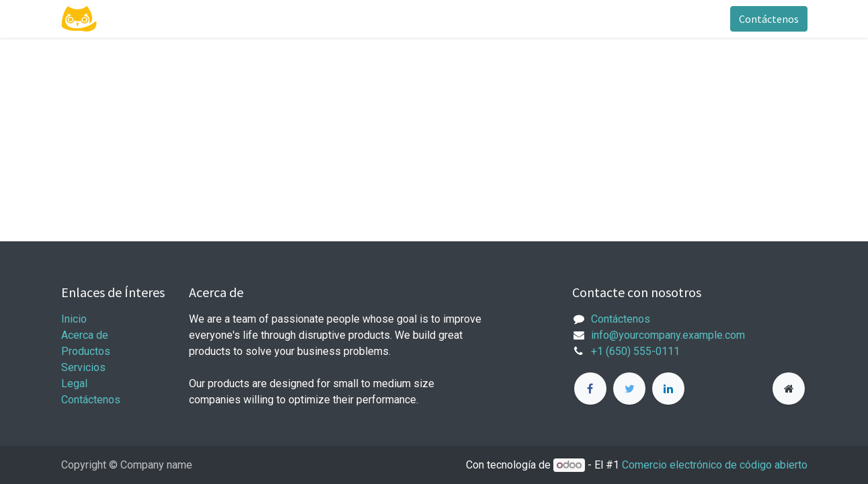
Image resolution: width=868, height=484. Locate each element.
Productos (86, 351)
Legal (74, 384)
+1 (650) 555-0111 (635, 351)
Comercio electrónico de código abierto (715, 465)
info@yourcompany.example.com (668, 335)
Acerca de (85, 335)
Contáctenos (769, 19)
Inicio (74, 319)
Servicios (83, 367)
